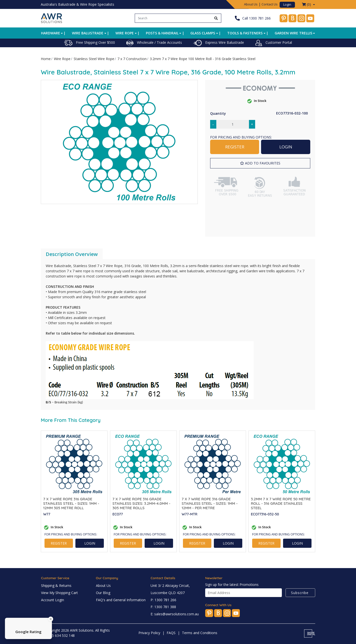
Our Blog (103, 593)
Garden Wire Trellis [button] (293, 33)
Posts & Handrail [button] (162, 33)
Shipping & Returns (56, 586)
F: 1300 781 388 (163, 607)
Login (287, 4)
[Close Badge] (51, 619)
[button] (260, 163)
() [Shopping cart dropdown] (307, 4)
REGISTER (235, 147)
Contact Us (270, 4)
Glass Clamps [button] (203, 33)
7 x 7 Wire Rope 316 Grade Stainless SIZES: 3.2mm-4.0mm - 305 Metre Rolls (141, 504)
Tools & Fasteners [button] (245, 33)
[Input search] (173, 18)
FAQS (171, 633)
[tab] (72, 254)
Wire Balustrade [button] (88, 33)
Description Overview (72, 254)
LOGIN (286, 147)
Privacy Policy (149, 633)
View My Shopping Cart (59, 593)
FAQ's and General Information (121, 600)
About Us (251, 4)
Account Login (53, 600)
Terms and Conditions (200, 633)
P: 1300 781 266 (163, 600)
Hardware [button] (51, 33)
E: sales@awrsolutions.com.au (175, 614)
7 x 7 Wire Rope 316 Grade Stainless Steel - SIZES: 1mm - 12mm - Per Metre (210, 504)
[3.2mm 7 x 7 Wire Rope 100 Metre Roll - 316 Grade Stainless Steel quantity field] (233, 124)
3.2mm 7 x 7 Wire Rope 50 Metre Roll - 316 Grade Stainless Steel (281, 504)
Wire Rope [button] (125, 33)
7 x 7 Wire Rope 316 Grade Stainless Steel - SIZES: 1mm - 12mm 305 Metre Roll (71, 504)
